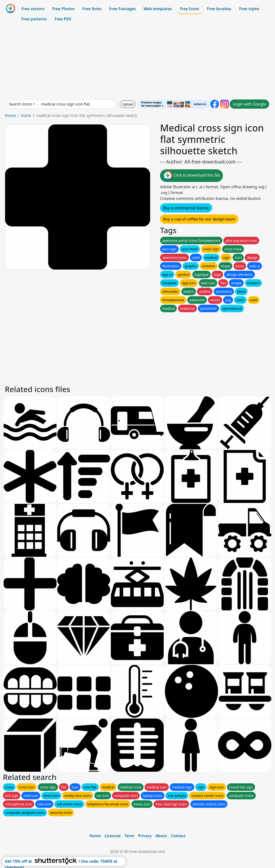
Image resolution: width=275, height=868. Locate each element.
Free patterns (34, 19)
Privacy (145, 836)
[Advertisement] (137, 62)
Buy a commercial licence (186, 208)
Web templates (158, 9)
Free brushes (219, 9)
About (161, 836)
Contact (178, 836)
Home (10, 115)
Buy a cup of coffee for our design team (199, 219)
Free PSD (63, 19)
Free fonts (92, 9)
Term (129, 836)
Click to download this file (191, 176)
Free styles (249, 9)
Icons (26, 115)
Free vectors (33, 9)
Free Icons (189, 9)
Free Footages (122, 9)
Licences (113, 836)
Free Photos (63, 9)
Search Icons (20, 104)
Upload (128, 104)
